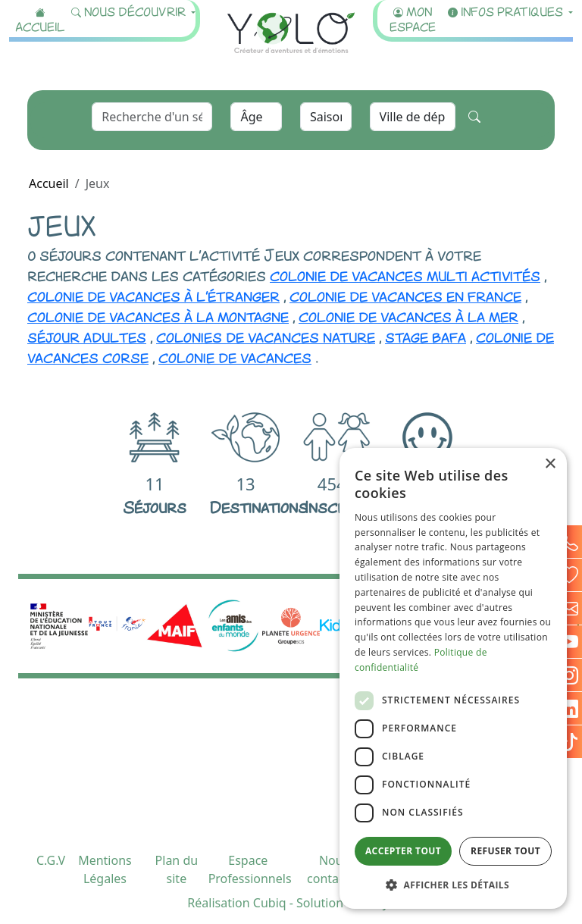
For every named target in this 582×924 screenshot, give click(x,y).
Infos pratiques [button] (507, 11)
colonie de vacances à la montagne (158, 315)
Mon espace (413, 19)
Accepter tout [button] (403, 851)
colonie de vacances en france (405, 295)
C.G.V (51, 860)
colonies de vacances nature (266, 336)
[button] (453, 885)
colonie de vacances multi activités (405, 274)
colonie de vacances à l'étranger (153, 295)
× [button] (550, 464)
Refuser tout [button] (505, 851)
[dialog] (453, 678)
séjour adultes (87, 336)
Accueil (40, 19)
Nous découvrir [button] (130, 11)
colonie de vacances (235, 356)
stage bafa (426, 336)
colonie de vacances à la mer (408, 315)
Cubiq (270, 903)
